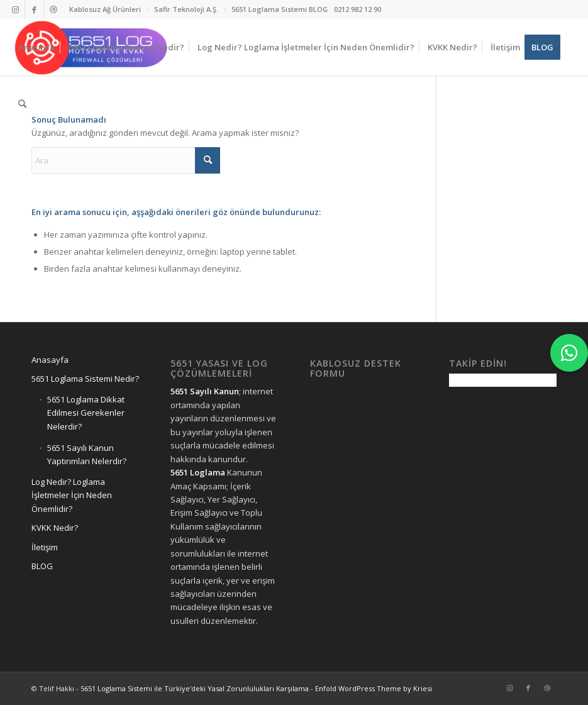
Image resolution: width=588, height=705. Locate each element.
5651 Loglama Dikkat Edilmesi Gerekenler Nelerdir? (86, 413)
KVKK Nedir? (55, 528)
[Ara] (22, 104)
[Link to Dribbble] (53, 9)
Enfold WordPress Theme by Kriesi (374, 688)
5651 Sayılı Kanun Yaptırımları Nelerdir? (87, 454)
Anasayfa (50, 360)
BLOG (42, 566)
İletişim (45, 547)
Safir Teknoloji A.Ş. (186, 9)
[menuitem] (105, 9)
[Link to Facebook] (34, 9)
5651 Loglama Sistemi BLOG (280, 9)
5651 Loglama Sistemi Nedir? (85, 379)
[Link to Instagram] (15, 9)
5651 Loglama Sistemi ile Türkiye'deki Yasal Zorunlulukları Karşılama (195, 688)
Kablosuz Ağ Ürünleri (105, 9)
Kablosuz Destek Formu (356, 368)
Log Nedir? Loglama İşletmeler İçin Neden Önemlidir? (72, 495)
